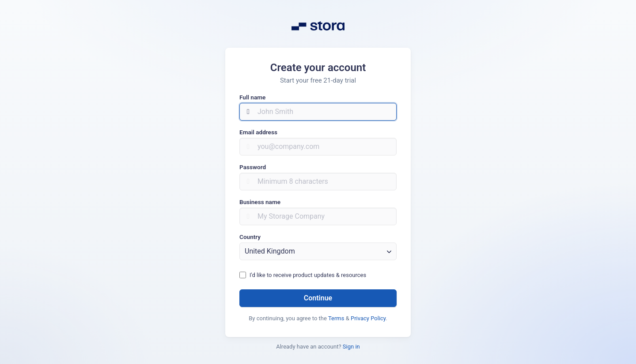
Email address (258, 132)
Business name (260, 202)
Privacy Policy (368, 318)
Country (250, 237)
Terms (336, 318)
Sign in (351, 347)
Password (253, 167)
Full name (252, 97)
